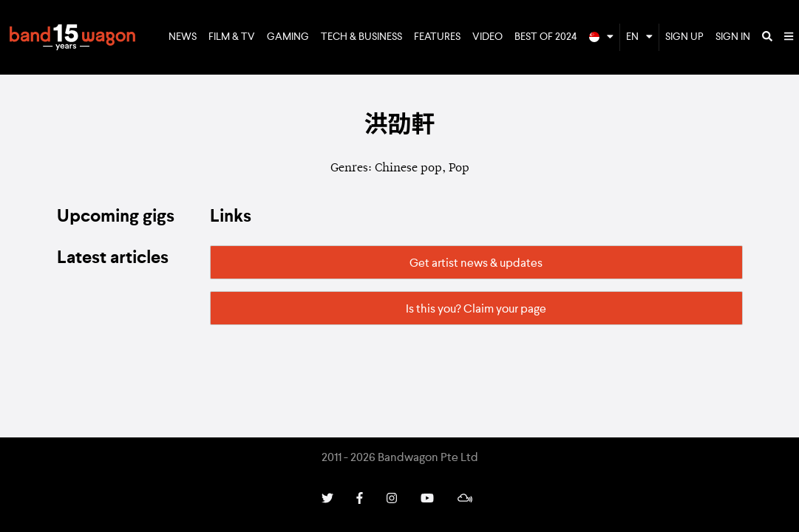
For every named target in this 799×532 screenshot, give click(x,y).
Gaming (288, 37)
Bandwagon (72, 38)
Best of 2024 (546, 37)
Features (437, 37)
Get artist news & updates (476, 264)
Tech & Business (361, 37)
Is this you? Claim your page (476, 310)
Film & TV (232, 37)
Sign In (733, 37)
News (183, 37)
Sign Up (684, 37)
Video (487, 37)
